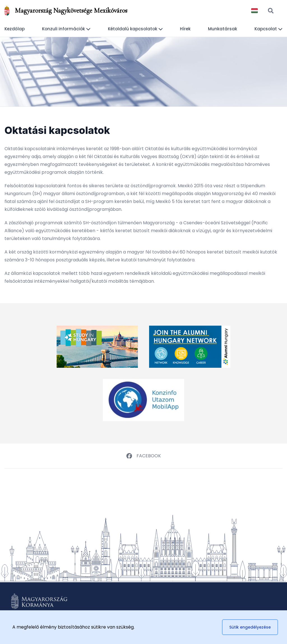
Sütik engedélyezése (250, 627)
